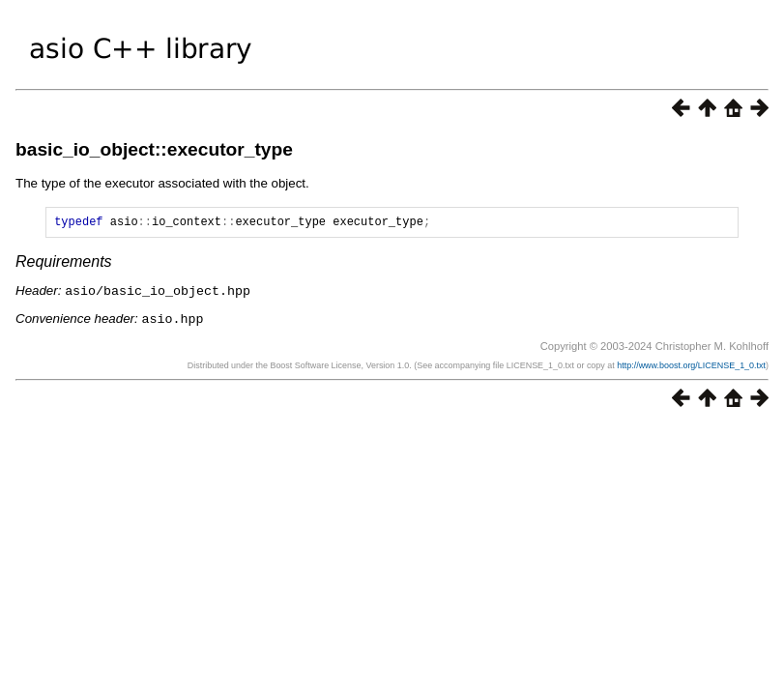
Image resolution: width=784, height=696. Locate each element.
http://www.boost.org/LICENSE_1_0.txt (691, 366)
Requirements (64, 264)
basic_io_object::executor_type (154, 149)
